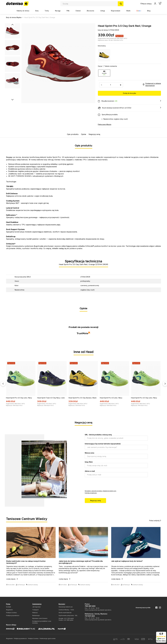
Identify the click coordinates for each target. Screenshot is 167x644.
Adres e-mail (90, 471)
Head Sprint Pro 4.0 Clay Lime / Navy (19, 398)
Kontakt (9, 607)
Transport (35, 610)
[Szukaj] (121, 4)
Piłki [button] (68, 11)
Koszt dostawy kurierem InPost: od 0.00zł (129, 108)
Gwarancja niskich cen (66, 607)
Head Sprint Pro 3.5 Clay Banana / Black (82, 398)
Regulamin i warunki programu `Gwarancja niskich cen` (101, 491)
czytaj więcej (12, 579)
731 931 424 (90, 616)
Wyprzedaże (116, 11)
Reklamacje (36, 615)
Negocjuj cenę (94, 134)
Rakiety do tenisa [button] (23, 11)
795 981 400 (90, 606)
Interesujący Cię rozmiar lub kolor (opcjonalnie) (103, 444)
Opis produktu (73, 134)
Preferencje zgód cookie (48, 638)
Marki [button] (128, 11)
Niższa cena (89, 453)
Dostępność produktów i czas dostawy (42, 622)
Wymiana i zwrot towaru (40, 618)
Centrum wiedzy (33, 585)
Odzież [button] (78, 11)
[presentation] (101, 483)
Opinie (84, 134)
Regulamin (9, 610)
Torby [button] (47, 11)
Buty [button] (37, 11)
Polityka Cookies (11, 613)
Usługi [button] (103, 11)
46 (104, 73)
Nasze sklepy (146, 4)
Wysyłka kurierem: (129, 101)
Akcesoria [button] (90, 11)
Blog (149, 11)
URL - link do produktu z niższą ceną (98, 435)
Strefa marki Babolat (65, 613)
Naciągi (58, 11)
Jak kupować (36, 607)
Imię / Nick (89, 462)
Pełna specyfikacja (105, 124)
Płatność (35, 613)
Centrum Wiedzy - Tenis (66, 610)
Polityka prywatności (91, 493)
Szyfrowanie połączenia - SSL (68, 615)
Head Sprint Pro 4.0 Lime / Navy (111, 398)
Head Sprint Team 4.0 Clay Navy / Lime (51, 398)
